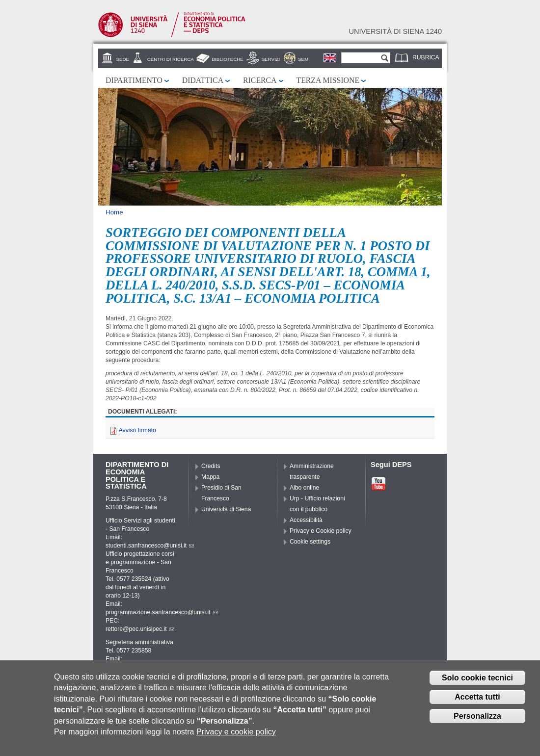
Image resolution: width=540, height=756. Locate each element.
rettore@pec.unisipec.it (140, 629)
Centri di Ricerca (171, 59)
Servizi (271, 59)
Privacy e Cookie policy (321, 531)
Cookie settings (310, 542)
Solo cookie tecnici (477, 685)
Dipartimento (134, 80)
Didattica (203, 80)
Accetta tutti (477, 704)
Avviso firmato (137, 430)
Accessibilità (306, 520)
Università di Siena (226, 509)
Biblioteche (228, 59)
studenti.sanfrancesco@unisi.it (150, 546)
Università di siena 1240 (395, 31)
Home (114, 212)
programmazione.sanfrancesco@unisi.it (162, 612)
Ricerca (260, 80)
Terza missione (328, 80)
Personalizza (477, 723)
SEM (303, 59)
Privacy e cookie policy (236, 739)
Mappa (210, 477)
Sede (123, 59)
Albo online (304, 488)
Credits (211, 466)
